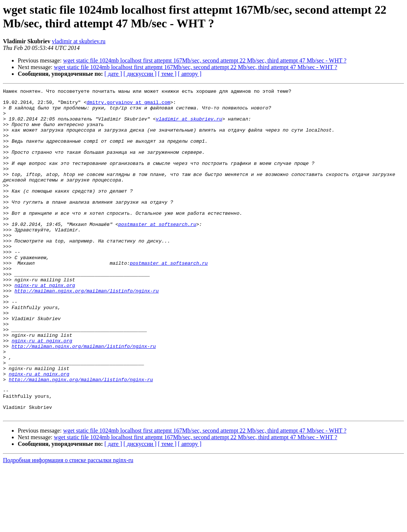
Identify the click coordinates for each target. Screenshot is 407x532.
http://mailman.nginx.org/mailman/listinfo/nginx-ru (87, 332)
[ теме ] (167, 74)
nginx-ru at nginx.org (45, 325)
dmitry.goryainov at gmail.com (128, 105)
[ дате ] (113, 74)
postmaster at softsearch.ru (157, 252)
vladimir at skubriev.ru (79, 41)
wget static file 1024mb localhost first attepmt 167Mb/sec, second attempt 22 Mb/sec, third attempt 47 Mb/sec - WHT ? (205, 60)
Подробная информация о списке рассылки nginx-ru (68, 526)
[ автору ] (189, 74)
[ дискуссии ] (140, 74)
